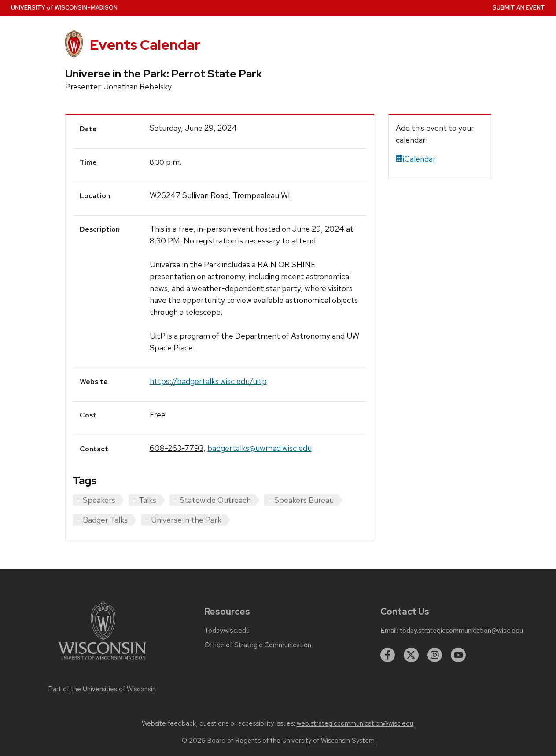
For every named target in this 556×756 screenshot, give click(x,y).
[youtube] (458, 655)
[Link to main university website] (102, 661)
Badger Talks (105, 520)
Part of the (102, 689)
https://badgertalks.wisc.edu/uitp (208, 381)
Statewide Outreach (215, 500)
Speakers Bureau (304, 500)
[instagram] (435, 655)
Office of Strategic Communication (258, 645)
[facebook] (388, 655)
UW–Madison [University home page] (64, 8)
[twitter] (411, 655)
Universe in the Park (186, 520)
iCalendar (416, 159)
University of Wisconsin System (328, 741)
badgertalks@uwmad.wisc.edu (260, 448)
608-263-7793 (177, 448)
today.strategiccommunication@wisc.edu (461, 631)
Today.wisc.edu (227, 631)
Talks (147, 500)
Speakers (99, 500)
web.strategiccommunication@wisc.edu (355, 723)
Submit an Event (519, 8)
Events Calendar (145, 45)
